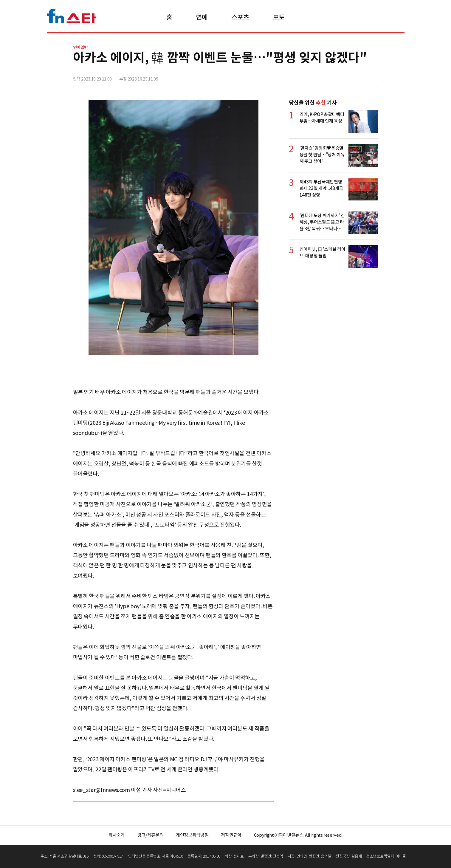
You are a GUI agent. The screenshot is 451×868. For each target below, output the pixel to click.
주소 (373, 77)
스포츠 (240, 17)
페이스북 (334, 77)
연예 (202, 17)
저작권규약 (231, 835)
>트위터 (347, 77)
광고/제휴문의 (151, 835)
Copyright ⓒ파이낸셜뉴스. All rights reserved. (298, 835)
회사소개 (117, 835)
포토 (279, 17)
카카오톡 (360, 77)
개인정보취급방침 (192, 835)
